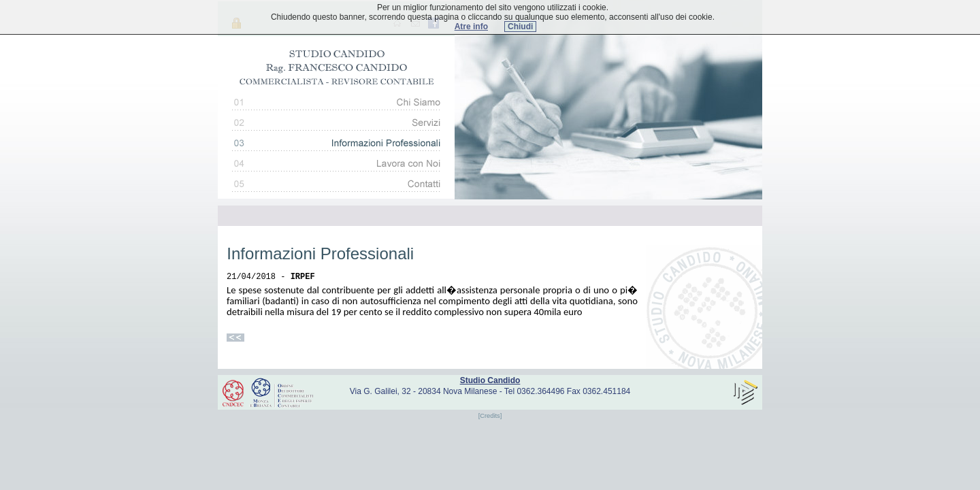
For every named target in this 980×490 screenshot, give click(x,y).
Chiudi (520, 27)
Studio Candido (490, 380)
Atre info (471, 27)
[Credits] (490, 416)
